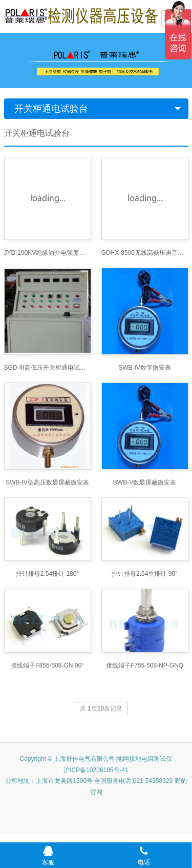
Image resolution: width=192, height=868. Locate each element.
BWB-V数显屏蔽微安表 (145, 482)
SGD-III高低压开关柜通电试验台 (48, 368)
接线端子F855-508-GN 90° (47, 665)
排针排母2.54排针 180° (48, 574)
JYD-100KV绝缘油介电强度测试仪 (48, 253)
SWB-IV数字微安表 (145, 368)
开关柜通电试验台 (51, 109)
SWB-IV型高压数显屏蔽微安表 (47, 482)
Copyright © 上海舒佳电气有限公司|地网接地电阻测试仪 (96, 759)
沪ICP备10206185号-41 (96, 770)
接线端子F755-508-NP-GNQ (145, 665)
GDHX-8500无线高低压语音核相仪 (145, 253)
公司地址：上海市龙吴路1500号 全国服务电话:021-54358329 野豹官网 (96, 786)
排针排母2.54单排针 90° (145, 574)
